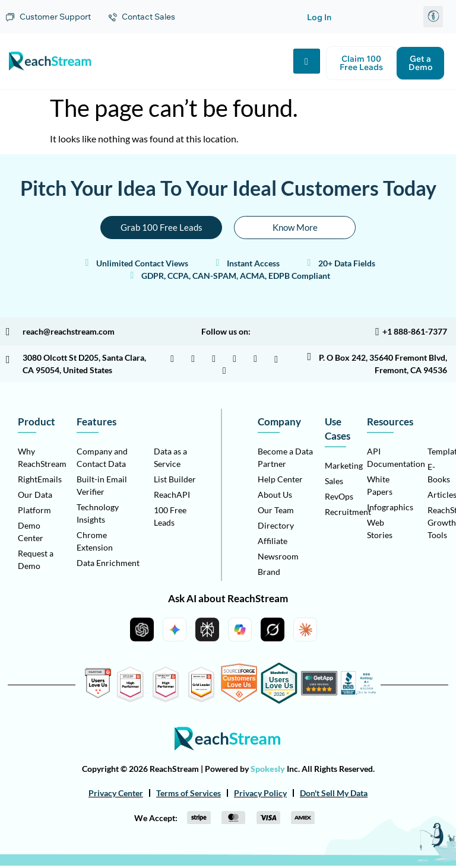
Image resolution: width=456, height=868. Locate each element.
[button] (433, 17)
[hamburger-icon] (307, 62)
